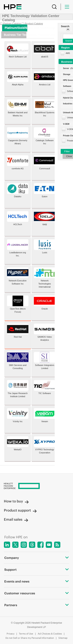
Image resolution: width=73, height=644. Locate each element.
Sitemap (63, 638)
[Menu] (67, 7)
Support (36, 570)
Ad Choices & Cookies (50, 634)
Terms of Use (26, 634)
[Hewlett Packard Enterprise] (36, 486)
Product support (20, 510)
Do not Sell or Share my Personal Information (30, 638)
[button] (65, 28)
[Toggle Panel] (68, 29)
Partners (36, 605)
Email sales (16, 519)
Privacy (11, 634)
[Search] (54, 7)
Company (36, 558)
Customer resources (36, 593)
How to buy (16, 501)
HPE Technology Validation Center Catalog (31, 18)
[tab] (15, 28)
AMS (68, 53)
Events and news (36, 581)
